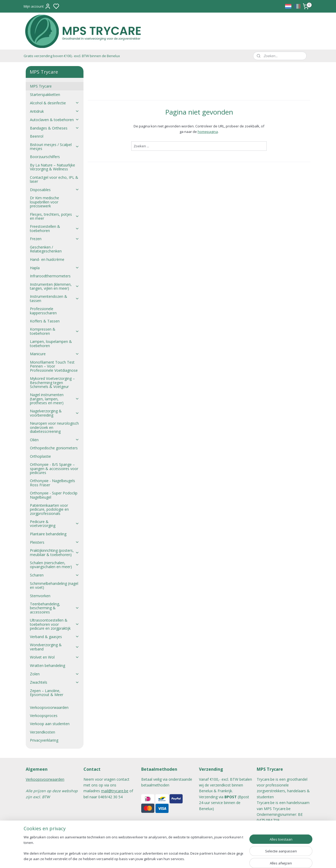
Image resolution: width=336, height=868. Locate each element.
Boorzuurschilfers (45, 157)
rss (194, 858)
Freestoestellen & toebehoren (54, 228)
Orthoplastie (40, 456)
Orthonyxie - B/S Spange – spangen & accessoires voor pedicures (54, 468)
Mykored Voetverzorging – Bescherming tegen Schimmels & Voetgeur (52, 382)
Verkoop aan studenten (50, 724)
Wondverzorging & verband (54, 647)
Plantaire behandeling (48, 534)
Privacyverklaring (44, 740)
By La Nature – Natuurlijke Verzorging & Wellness (52, 167)
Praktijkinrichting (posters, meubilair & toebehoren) (54, 552)
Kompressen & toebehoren (54, 331)
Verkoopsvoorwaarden (49, 707)
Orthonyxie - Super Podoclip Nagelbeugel (54, 495)
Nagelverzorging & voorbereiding (54, 413)
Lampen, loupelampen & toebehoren (51, 343)
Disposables (54, 190)
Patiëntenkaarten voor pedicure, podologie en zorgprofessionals (49, 509)
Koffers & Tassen (45, 321)
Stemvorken (40, 596)
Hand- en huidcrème (47, 259)
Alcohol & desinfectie (54, 103)
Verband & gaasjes (54, 637)
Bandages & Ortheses (54, 128)
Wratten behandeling (48, 665)
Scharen (54, 575)
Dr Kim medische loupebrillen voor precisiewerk (44, 202)
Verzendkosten (43, 732)
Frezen (54, 239)
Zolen (54, 674)
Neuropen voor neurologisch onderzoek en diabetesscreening (54, 427)
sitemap (183, 858)
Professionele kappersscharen (43, 311)
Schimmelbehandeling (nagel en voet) (54, 585)
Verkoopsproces (44, 716)
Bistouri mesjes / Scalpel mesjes (54, 147)
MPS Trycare (41, 86)
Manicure (54, 354)
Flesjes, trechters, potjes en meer (54, 216)
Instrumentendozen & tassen (54, 298)
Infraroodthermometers (50, 276)
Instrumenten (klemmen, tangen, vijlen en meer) (54, 286)
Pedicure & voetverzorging (54, 524)
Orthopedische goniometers (54, 448)
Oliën (54, 440)
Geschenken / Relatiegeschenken (46, 249)
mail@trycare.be (115, 791)
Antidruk (54, 111)
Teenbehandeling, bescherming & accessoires (54, 608)
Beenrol (37, 136)
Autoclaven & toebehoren (54, 120)
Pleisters (54, 542)
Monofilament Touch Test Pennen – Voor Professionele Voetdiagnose (54, 366)
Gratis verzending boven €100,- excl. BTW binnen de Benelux (72, 56)
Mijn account (37, 6)
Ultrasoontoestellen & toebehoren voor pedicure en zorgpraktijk (54, 624)
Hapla (54, 268)
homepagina (208, 132)
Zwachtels (54, 682)
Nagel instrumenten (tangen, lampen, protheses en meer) (54, 399)
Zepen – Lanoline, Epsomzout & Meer (47, 693)
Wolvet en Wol (54, 657)
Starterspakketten (45, 95)
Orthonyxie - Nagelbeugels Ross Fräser (52, 483)
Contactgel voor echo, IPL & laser (54, 179)
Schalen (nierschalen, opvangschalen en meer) (54, 565)
